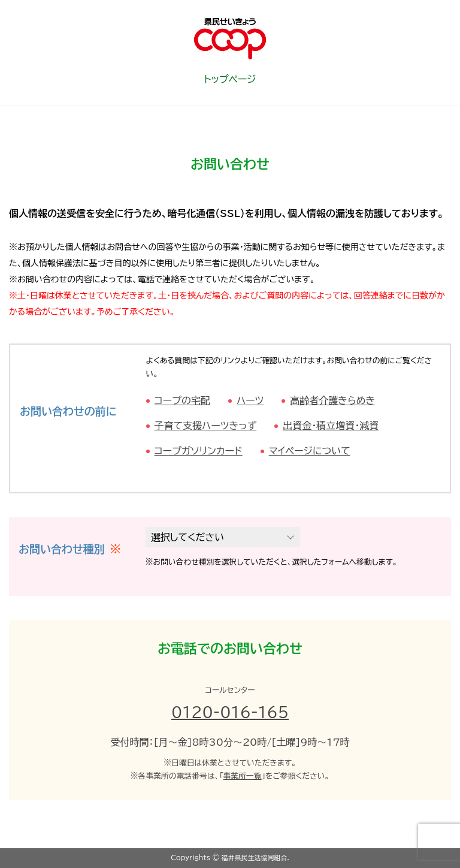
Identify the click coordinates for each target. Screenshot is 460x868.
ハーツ (250, 400)
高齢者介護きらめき (332, 400)
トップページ (230, 79)
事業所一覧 (243, 776)
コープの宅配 (182, 400)
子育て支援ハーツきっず (206, 426)
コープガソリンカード (199, 451)
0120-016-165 (230, 712)
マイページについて (310, 451)
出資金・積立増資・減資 (331, 426)
